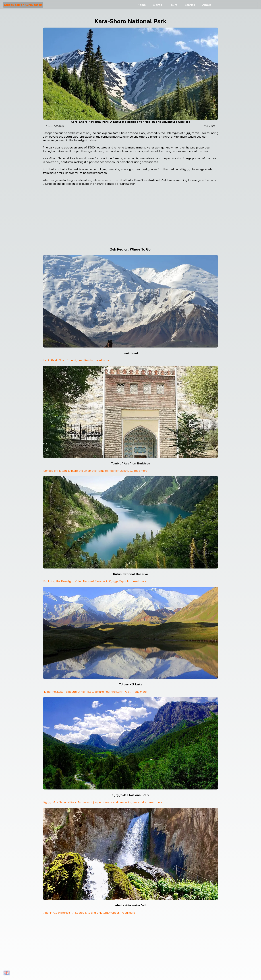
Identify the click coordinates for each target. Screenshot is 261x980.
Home (142, 5)
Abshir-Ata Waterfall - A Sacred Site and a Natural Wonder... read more (89, 913)
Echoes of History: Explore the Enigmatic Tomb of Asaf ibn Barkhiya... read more (95, 471)
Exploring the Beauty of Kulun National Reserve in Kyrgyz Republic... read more (95, 581)
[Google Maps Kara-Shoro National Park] (130, 216)
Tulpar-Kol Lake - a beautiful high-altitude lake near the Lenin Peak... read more (95, 692)
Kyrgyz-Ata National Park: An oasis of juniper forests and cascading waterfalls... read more (103, 802)
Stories (190, 5)
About (207, 5)
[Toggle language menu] (7, 973)
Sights (157, 5)
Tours (173, 5)
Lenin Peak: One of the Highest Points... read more (76, 360)
